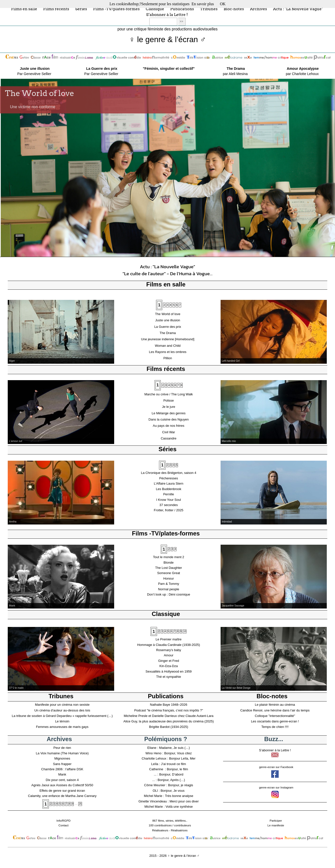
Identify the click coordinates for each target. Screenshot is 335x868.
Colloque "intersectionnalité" (275, 716)
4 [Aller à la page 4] (171, 305)
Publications (182, 9)
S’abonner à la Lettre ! (167, 15)
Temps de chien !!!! (275, 727)
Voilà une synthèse (179, 807)
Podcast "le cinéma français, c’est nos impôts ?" (168, 710)
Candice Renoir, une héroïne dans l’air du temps (275, 710)
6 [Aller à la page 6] (177, 305)
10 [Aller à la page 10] (185, 631)
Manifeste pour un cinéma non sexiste (62, 705)
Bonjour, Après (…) (171, 780)
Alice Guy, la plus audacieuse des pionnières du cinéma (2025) (169, 721)
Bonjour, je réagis (180, 785)
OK (223, 4)
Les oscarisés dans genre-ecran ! (275, 721)
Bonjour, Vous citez (178, 753)
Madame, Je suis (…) (174, 748)
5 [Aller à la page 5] (174, 305)
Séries (81, 9)
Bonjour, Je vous (172, 791)
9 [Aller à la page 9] (181, 631)
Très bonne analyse (179, 796)
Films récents (56, 9)
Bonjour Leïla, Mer (182, 758)
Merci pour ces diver (184, 801)
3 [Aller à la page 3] (167, 305)
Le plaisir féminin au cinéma (275, 705)
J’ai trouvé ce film (173, 764)
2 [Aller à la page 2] (164, 305)
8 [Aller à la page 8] (182, 385)
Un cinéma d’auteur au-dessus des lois (62, 710)
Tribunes (209, 9)
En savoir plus (203, 4)
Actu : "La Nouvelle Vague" (298, 9)
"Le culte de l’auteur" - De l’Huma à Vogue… (168, 273)
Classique (155, 9)
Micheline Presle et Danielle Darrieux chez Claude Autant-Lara (168, 716)
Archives (258, 9)
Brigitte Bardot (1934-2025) (169, 727)
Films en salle (24, 9)
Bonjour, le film (177, 769)
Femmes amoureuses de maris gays (62, 727)
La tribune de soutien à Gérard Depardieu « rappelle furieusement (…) (62, 716)
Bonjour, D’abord (171, 774)
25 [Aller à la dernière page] (80, 804)
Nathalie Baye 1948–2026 (169, 705)
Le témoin (62, 721)
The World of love (40, 93)
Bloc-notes (234, 9)
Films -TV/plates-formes (116, 9)
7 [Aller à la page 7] (180, 305)
